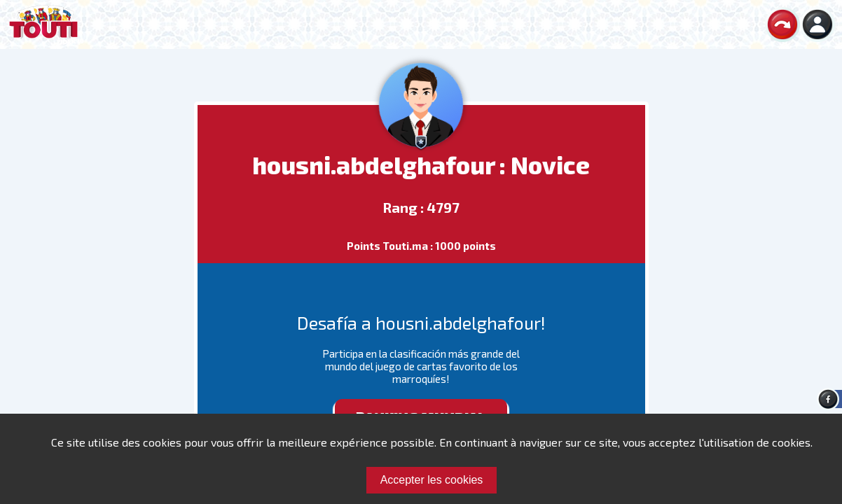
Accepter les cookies (432, 480)
